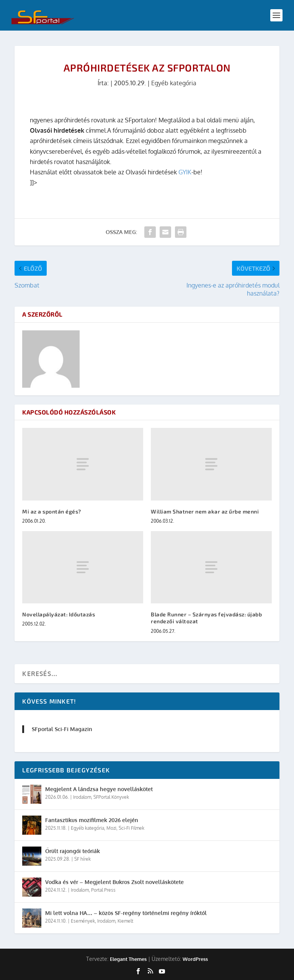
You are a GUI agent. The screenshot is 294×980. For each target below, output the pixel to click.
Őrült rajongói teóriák (73, 851)
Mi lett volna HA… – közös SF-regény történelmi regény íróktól (126, 913)
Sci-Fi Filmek (131, 828)
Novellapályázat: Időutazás (59, 614)
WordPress (195, 959)
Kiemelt (125, 921)
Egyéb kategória (174, 83)
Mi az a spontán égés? (52, 511)
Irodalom (82, 797)
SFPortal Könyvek (111, 797)
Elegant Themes (128, 959)
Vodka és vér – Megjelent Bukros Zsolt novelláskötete (114, 882)
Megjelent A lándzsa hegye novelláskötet (99, 789)
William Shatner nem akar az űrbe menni (205, 511)
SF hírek (82, 859)
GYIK (185, 172)
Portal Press (103, 890)
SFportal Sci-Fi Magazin (62, 729)
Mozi (111, 828)
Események (83, 921)
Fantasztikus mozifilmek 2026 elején (92, 820)
